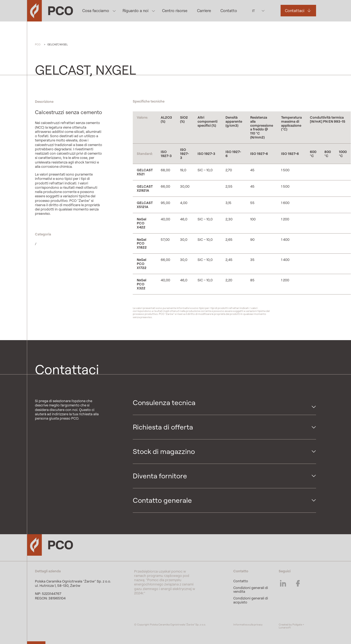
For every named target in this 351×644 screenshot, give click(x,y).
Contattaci (295, 11)
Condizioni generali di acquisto (251, 600)
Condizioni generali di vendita (251, 590)
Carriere (204, 11)
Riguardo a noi (135, 11)
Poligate (297, 625)
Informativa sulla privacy (248, 625)
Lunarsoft (285, 627)
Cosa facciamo (96, 11)
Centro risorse (175, 11)
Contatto (229, 11)
